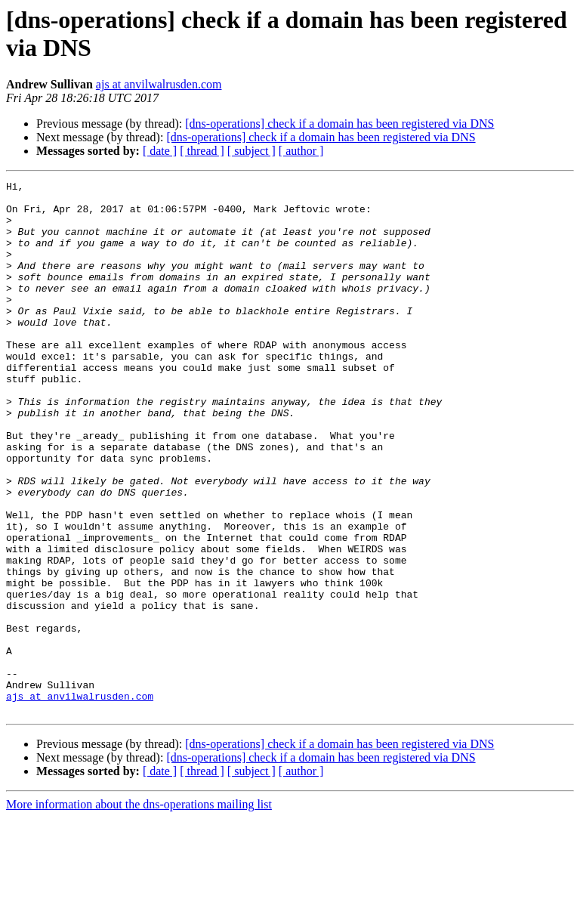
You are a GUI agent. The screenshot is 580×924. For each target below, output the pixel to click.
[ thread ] (202, 151)
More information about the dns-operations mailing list (139, 911)
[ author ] (301, 151)
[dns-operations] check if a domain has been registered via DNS (339, 124)
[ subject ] (251, 151)
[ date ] (160, 151)
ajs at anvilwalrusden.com (159, 84)
